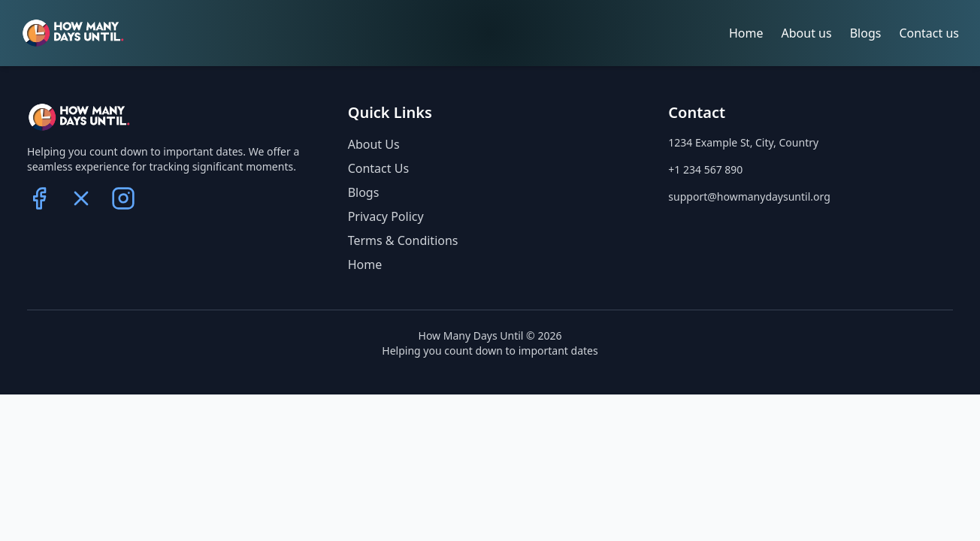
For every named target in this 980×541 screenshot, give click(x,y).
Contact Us (378, 168)
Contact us (929, 33)
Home (746, 33)
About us (807, 33)
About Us (374, 144)
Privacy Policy (386, 216)
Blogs (866, 33)
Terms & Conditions (403, 240)
